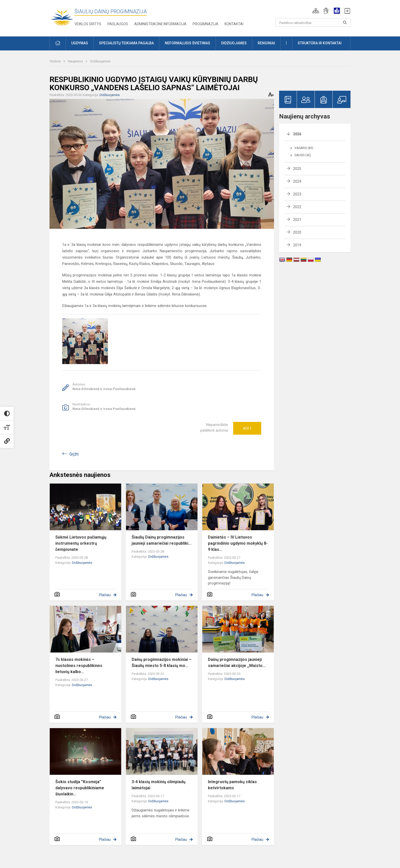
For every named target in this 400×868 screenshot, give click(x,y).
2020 (297, 232)
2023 (297, 194)
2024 (297, 181)
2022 (297, 207)
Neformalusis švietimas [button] (187, 43)
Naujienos (76, 61)
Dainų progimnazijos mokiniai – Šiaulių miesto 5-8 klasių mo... (162, 663)
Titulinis (55, 61)
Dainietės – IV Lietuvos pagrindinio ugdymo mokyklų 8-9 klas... (238, 543)
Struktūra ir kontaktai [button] (320, 43)
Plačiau (105, 595)
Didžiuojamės (100, 61)
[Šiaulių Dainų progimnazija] (62, 17)
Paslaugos (118, 24)
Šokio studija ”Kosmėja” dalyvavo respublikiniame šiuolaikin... (80, 788)
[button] (316, 11)
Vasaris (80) (304, 148)
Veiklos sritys (88, 24)
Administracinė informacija (160, 24)
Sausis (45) (303, 155)
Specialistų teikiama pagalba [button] (126, 43)
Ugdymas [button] (80, 43)
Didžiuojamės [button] (234, 43)
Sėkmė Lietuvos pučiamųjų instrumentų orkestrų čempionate (81, 543)
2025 (297, 169)
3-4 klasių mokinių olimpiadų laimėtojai (159, 785)
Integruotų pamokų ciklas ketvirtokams (232, 785)
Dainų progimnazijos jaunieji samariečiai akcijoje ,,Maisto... (237, 663)
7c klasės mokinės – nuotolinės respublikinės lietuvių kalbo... (79, 666)
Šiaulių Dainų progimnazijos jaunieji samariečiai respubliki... (161, 540)
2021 (297, 220)
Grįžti (74, 454)
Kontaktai (234, 24)
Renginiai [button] (266, 43)
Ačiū (247, 428)
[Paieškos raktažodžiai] (313, 22)
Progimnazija (205, 24)
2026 (297, 134)
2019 (297, 245)
